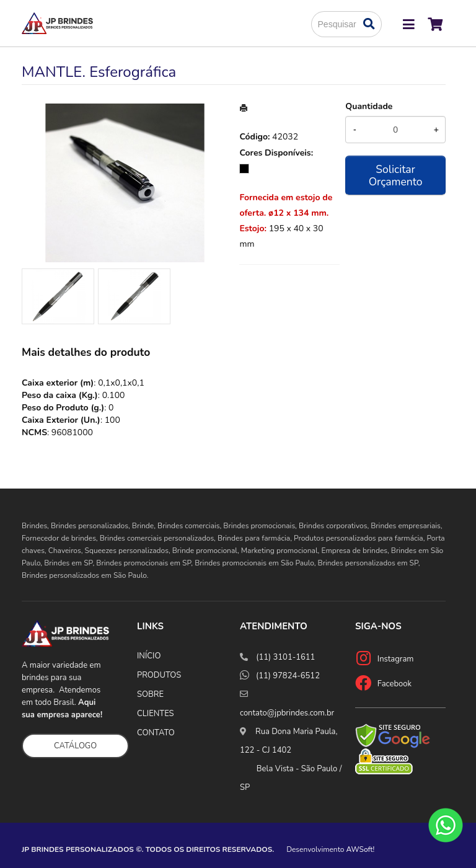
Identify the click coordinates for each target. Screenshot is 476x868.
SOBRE (150, 694)
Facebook (394, 684)
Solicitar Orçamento (396, 175)
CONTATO (156, 733)
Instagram (396, 659)
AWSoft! (361, 849)
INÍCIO (149, 656)
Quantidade (369, 106)
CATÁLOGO (75, 746)
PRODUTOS (159, 675)
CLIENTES (156, 714)
